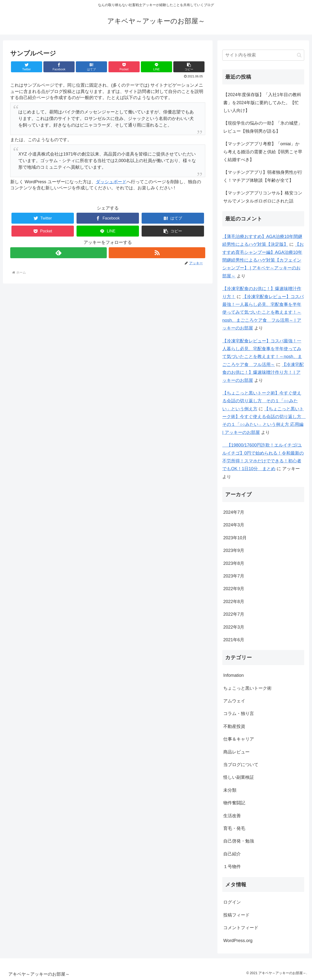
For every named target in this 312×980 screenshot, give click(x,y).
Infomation (234, 675)
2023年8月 (234, 563)
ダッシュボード (111, 182)
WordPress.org (238, 941)
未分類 (230, 790)
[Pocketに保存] (124, 67)
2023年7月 (234, 576)
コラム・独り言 (239, 714)
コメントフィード (241, 928)
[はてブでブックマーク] (91, 67)
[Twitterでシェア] (27, 67)
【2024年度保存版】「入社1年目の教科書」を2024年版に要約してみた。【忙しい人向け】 (262, 103)
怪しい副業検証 (239, 777)
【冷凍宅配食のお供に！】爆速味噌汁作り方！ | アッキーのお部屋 (263, 372)
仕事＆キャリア (239, 739)
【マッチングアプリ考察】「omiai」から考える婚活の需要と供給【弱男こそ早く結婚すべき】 (263, 152)
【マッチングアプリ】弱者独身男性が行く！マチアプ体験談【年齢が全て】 (263, 176)
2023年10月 (235, 538)
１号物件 (232, 867)
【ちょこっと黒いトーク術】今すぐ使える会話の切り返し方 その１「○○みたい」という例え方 (262, 401)
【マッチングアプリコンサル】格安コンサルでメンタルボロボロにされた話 (263, 197)
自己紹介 (232, 854)
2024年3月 (234, 525)
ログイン (232, 902)
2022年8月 (234, 602)
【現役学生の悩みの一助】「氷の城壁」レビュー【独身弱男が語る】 (263, 127)
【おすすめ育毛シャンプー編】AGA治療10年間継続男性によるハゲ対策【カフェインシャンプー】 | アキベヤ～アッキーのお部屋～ (263, 260)
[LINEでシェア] (156, 67)
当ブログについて (241, 765)
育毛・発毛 (234, 828)
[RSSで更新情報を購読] (157, 253)
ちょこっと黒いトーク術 (247, 688)
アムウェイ (234, 701)
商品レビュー (236, 752)
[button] (189, 67)
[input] (263, 55)
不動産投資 (234, 726)
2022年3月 (234, 627)
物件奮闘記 (234, 803)
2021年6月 (234, 640)
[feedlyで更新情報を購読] (58, 253)
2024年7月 (234, 512)
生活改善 (232, 816)
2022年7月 (234, 614)
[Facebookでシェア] (59, 67)
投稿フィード (236, 915)
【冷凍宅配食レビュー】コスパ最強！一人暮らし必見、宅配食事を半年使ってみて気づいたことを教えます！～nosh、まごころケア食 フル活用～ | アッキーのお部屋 (263, 312)
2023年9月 (234, 550)
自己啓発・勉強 (239, 841)
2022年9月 (234, 589)
